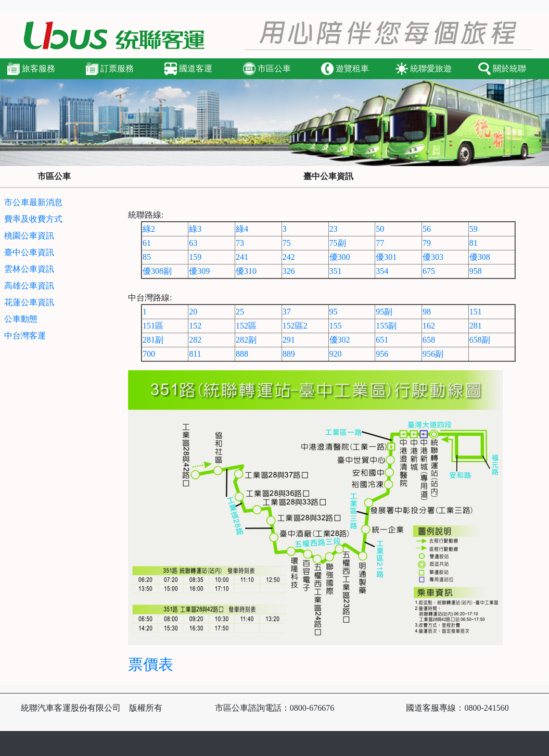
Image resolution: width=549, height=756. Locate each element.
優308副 (157, 271)
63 (193, 243)
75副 (338, 243)
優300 (340, 257)
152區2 (295, 326)
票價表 (151, 664)
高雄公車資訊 (29, 286)
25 (240, 312)
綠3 (195, 229)
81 (474, 243)
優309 (199, 271)
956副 (433, 354)
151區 (153, 326)
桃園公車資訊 (29, 236)
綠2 (149, 229)
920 (336, 354)
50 (380, 229)
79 (427, 243)
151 (476, 312)
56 (427, 229)
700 (149, 354)
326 (289, 271)
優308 (480, 257)
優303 (433, 257)
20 (193, 312)
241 (242, 257)
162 (429, 326)
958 (476, 271)
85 (147, 257)
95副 (384, 312)
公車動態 (21, 319)
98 (427, 312)
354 (382, 271)
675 (429, 271)
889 (289, 354)
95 (334, 312)
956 (382, 354)
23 (334, 229)
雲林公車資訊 (29, 269)
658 (429, 340)
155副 (386, 326)
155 (336, 326)
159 (195, 257)
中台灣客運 (25, 336)
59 (474, 229)
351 (336, 271)
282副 (246, 340)
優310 (246, 271)
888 (242, 354)
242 (289, 257)
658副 (480, 340)
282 (195, 340)
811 (195, 354)
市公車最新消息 (33, 202)
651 (382, 340)
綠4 (242, 229)
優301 (386, 257)
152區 (246, 326)
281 (476, 326)
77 (380, 243)
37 (287, 312)
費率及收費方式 (33, 219)
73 (240, 243)
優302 (340, 340)
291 (289, 340)
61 (147, 243)
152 (195, 326)
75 (287, 243)
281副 (153, 340)
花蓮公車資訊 (29, 302)
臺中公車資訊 (29, 252)
